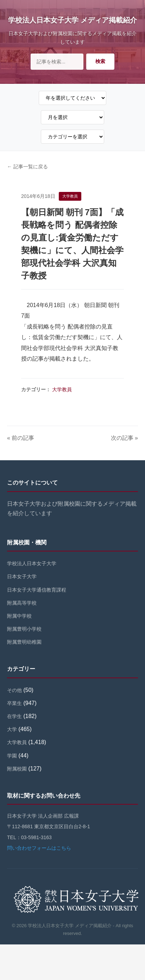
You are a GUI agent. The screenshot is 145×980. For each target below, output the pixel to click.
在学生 (14, 716)
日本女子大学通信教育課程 (37, 590)
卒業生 (14, 703)
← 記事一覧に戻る (27, 167)
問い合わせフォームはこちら (39, 848)
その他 (14, 690)
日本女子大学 (22, 576)
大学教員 (62, 389)
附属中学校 (19, 616)
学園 (12, 756)
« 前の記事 (21, 438)
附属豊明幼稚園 (24, 642)
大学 (12, 729)
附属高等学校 (22, 603)
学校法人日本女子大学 (32, 563)
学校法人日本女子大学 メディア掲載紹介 (72, 20)
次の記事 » (124, 438)
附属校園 (17, 769)
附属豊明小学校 (24, 629)
